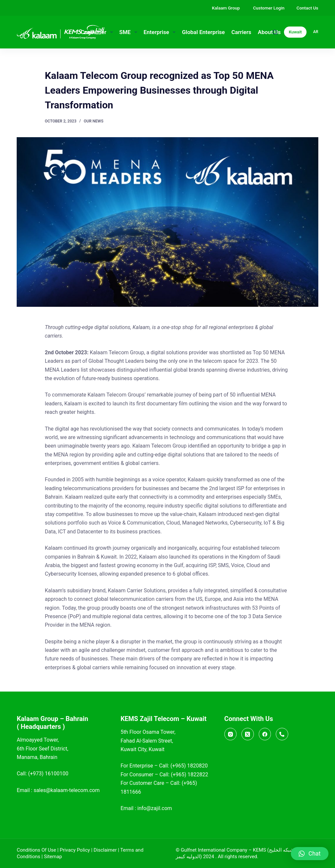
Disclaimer (105, 850)
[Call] (282, 734)
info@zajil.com (155, 808)
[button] (310, 854)
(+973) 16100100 (48, 774)
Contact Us (307, 8)
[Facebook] (265, 734)
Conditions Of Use (36, 850)
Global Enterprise (203, 32)
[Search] (275, 32)
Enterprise (161, 32)
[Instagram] (231, 734)
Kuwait (295, 32)
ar (316, 32)
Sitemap (53, 857)
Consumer (98, 32)
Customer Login (269, 8)
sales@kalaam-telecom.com (67, 790)
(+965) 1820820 (189, 766)
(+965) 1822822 (189, 775)
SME (130, 32)
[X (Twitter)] (248, 734)
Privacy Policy (75, 850)
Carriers (241, 32)
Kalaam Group (227, 8)
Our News (94, 121)
